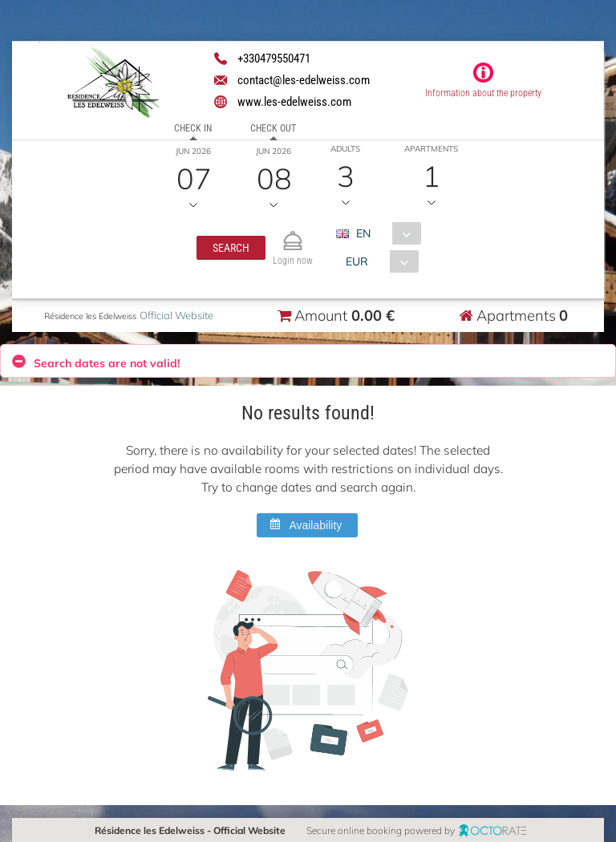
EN (363, 233)
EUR (356, 261)
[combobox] (384, 233)
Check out (273, 128)
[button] (230, 248)
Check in (193, 128)
